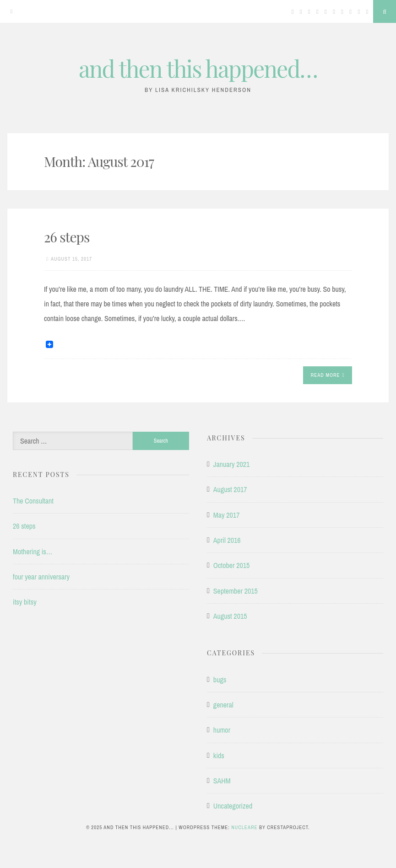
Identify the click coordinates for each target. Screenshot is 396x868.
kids (219, 755)
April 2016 (227, 540)
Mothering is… (33, 552)
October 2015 (232, 565)
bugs (220, 680)
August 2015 (230, 616)
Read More (328, 375)
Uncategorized (233, 806)
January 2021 (232, 464)
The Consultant (33, 501)
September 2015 (236, 591)
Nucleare (244, 827)
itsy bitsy (25, 602)
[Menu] (11, 11)
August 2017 (230, 489)
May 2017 (227, 515)
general (223, 705)
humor (222, 730)
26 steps (67, 237)
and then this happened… (198, 68)
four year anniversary (41, 577)
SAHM (222, 781)
